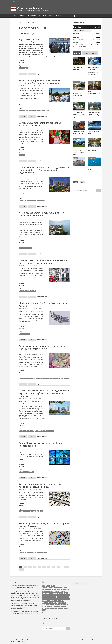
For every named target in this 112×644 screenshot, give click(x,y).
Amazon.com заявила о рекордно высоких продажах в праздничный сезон (41, 486)
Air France (57, 591)
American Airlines (63, 605)
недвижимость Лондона (26, 552)
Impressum (98, 640)
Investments (32, 16)
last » (21, 569)
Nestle (21, 248)
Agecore (53, 589)
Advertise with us (90, 640)
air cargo (66, 589)
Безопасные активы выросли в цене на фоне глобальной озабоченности (42, 348)
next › (66, 567)
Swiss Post (22, 155)
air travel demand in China (57, 593)
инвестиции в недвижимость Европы (44, 431)
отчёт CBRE (22, 431)
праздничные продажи (30, 511)
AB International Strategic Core (50, 588)
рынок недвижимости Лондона (27, 291)
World (14, 16)
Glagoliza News (30, 8)
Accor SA (61, 588)
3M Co (44, 586)
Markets (22, 16)
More (43, 613)
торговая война (46, 378)
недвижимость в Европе (25, 201)
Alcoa (50, 597)
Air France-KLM (46, 593)
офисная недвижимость (39, 201)
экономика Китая (64, 378)
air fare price (51, 591)
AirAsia (66, 593)
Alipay (54, 599)
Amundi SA (65, 608)
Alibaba (54, 597)
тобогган (37, 110)
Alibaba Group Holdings (63, 597)
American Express (46, 606)
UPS (38, 511)
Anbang (44, 610)
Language (22, 61)
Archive (20, 2)
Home (14, 2)
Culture (75, 58)
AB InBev (53, 586)
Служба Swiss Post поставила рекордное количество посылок (40, 124)
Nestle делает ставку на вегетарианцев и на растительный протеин (42, 214)
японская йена (34, 378)
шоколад (46, 110)
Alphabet (45, 601)
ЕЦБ (40, 378)
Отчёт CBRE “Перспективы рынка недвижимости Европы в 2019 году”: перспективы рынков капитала (44, 393)
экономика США (55, 378)
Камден (44, 552)
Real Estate (42, 16)
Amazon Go (45, 605)
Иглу (41, 110)
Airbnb (44, 595)
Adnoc (48, 589)
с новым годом (23, 68)
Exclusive (78, 53)
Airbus (48, 595)
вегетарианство (28, 248)
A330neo (48, 586)
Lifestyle (58, 16)
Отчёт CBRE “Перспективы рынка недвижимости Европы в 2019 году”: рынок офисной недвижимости (44, 170)
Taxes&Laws (92, 158)
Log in (32, 74)
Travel (90, 82)
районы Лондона (37, 552)
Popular (86, 53)
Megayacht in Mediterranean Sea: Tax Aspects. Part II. (94, 170)
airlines (53, 595)
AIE (56, 589)
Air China (44, 591)
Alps (57, 601)
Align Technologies (47, 599)
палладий (22, 334)
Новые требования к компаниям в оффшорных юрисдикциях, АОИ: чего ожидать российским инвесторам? (93, 73)
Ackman (66, 588)
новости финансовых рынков (27, 472)
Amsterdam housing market (58, 606)
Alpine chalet (51, 601)
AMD (57, 605)
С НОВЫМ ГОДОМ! (28, 34)
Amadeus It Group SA (47, 603)
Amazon (21, 511)
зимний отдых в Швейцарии (26, 110)
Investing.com (83, 47)
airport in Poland (60, 595)
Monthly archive (26, 22)
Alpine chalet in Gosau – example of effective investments (79, 133)
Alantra (67, 595)
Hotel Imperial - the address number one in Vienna (94, 93)
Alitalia (63, 599)
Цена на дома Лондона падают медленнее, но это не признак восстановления (43, 262)
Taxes (50, 16)
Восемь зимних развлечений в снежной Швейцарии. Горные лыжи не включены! (40, 82)
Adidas (44, 589)
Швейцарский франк (24, 378)
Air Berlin (61, 589)
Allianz (67, 599)
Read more (24, 74)
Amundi (60, 608)
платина (28, 334)
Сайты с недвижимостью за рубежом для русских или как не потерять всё (78, 95)
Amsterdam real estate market (50, 608)
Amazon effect (62, 603)
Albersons (45, 597)
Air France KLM (64, 591)
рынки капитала (30, 431)
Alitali (58, 599)
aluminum (61, 601)
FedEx (41, 511)
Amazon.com (52, 605)
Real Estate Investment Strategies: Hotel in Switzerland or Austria (94, 114)
